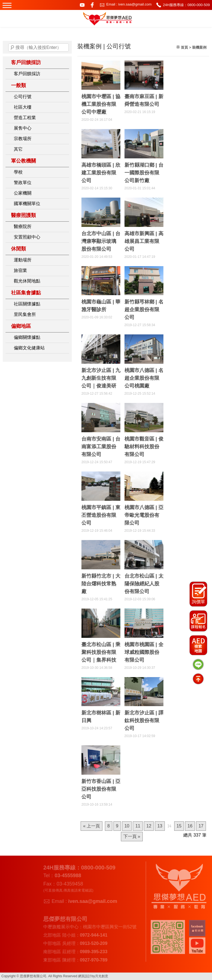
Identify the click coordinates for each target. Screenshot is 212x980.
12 (149, 826)
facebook (92, 5)
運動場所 (23, 260)
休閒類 (18, 249)
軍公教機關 (23, 161)
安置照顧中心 (27, 237)
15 (179, 826)
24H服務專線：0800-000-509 (186, 5)
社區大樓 (23, 107)
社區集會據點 (26, 293)
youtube (82, 5)
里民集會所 (25, 314)
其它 (18, 149)
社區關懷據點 (27, 304)
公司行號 (23, 97)
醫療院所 (23, 226)
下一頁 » (132, 836)
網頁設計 (85, 976)
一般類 (18, 85)
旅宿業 (20, 270)
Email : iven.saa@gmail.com (129, 4)
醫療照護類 (23, 215)
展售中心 (23, 128)
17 (201, 826)
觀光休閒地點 (27, 281)
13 (160, 826)
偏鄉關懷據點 (27, 337)
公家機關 (23, 193)
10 (127, 826)
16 (190, 826)
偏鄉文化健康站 (29, 348)
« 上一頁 (92, 826)
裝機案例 (199, 47)
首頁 (184, 47)
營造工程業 (25, 118)
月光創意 (102, 976)
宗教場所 (23, 139)
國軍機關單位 (27, 204)
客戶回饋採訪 (26, 62)
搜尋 (12, 48)
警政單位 (23, 183)
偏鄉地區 (21, 326)
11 (138, 826)
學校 (18, 172)
